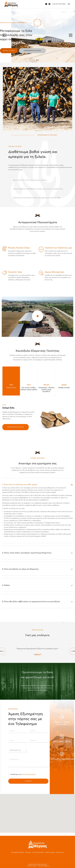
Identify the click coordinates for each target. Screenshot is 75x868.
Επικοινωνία (60, 852)
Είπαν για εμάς (50, 852)
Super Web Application (41, 864)
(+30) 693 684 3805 (59, 4)
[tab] (11, 381)
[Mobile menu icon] (69, 4)
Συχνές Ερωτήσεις (38, 852)
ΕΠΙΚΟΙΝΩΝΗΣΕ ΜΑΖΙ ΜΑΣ (16, 427)
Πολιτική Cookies (32, 866)
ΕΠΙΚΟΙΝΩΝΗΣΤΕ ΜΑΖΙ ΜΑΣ (47, 135)
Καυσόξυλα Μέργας (18, 852)
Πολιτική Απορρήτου (29, 774)
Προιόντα (28, 852)
